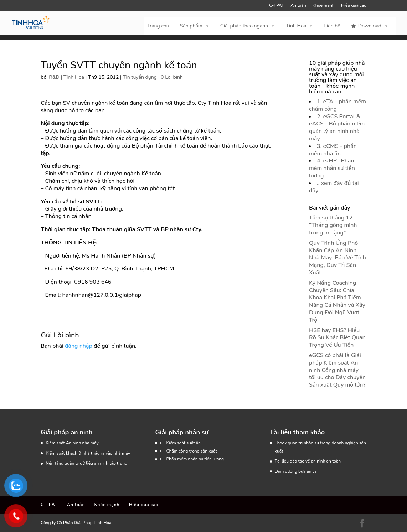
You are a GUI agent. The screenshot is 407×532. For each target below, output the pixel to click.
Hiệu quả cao (354, 6)
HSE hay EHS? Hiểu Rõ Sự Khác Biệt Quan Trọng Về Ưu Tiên (337, 338)
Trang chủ (158, 26)
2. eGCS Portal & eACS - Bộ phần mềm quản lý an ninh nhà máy (337, 128)
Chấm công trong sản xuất (192, 451)
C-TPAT (277, 6)
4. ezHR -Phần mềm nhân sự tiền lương (332, 168)
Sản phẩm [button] (195, 26)
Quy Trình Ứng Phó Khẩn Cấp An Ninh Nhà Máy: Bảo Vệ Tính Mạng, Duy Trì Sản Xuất (338, 258)
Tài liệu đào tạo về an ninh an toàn (308, 461)
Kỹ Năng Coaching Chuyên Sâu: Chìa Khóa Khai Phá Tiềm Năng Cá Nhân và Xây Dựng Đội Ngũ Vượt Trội (337, 301)
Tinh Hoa (300, 26)
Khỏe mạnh (324, 6)
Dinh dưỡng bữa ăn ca (296, 471)
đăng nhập (79, 346)
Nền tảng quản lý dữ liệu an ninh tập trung (86, 463)
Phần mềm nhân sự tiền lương (195, 459)
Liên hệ (332, 26)
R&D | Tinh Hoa (66, 77)
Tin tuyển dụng (140, 77)
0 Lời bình (172, 77)
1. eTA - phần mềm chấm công (338, 105)
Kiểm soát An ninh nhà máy (72, 443)
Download (373, 26)
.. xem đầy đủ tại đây (334, 187)
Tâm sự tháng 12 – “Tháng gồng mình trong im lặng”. (333, 225)
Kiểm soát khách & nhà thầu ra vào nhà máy (88, 453)
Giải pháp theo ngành (248, 26)
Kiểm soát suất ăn (183, 443)
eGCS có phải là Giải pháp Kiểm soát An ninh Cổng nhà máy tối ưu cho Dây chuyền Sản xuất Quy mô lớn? (337, 370)
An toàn (298, 6)
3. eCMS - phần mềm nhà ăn (333, 150)
